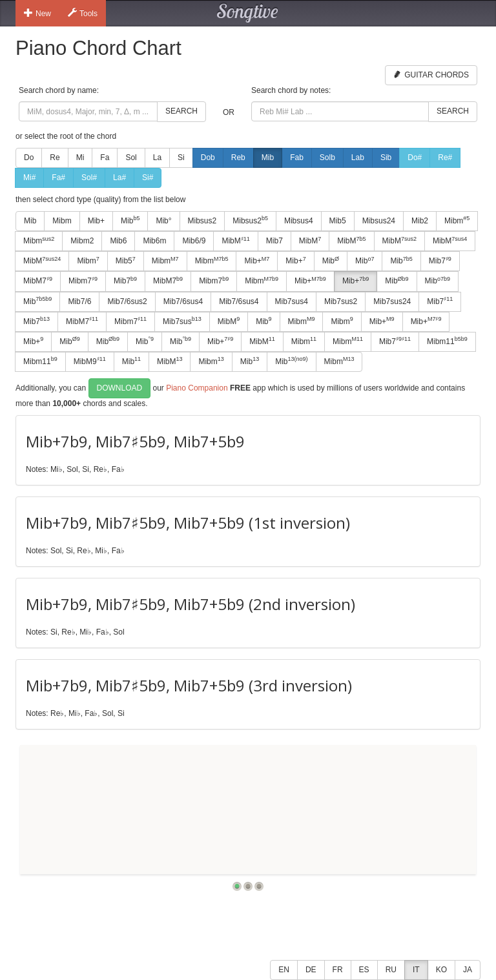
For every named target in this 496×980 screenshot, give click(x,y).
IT (416, 970)
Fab (297, 158)
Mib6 (118, 241)
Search (181, 111)
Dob (208, 158)
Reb (238, 158)
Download (120, 388)
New (37, 13)
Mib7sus (182, 321)
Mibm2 (82, 241)
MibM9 (90, 361)
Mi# (29, 178)
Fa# (58, 178)
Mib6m (154, 241)
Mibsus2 (202, 221)
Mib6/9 (194, 241)
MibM (235, 241)
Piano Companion (197, 388)
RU (391, 970)
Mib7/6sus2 (127, 301)
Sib (386, 158)
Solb (327, 158)
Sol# (89, 178)
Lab (358, 158)
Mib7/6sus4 (183, 301)
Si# (148, 178)
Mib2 (420, 221)
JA (468, 970)
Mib (268, 158)
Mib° (163, 221)
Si (181, 158)
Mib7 (274, 241)
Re (55, 158)
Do (29, 158)
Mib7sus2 (341, 301)
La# (119, 178)
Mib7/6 (79, 301)
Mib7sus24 (392, 301)
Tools (83, 13)
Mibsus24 (379, 221)
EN (284, 970)
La (157, 158)
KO (441, 970)
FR (338, 970)
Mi (80, 158)
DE (311, 970)
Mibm (62, 221)
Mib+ (96, 221)
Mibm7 (83, 281)
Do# (415, 158)
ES (364, 970)
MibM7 (38, 281)
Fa (105, 158)
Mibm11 (447, 341)
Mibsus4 (299, 221)
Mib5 (338, 221)
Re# (445, 158)
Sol (131, 158)
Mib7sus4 (292, 301)
